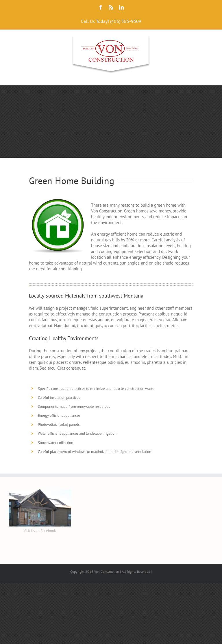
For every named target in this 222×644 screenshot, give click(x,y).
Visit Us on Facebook (40, 531)
